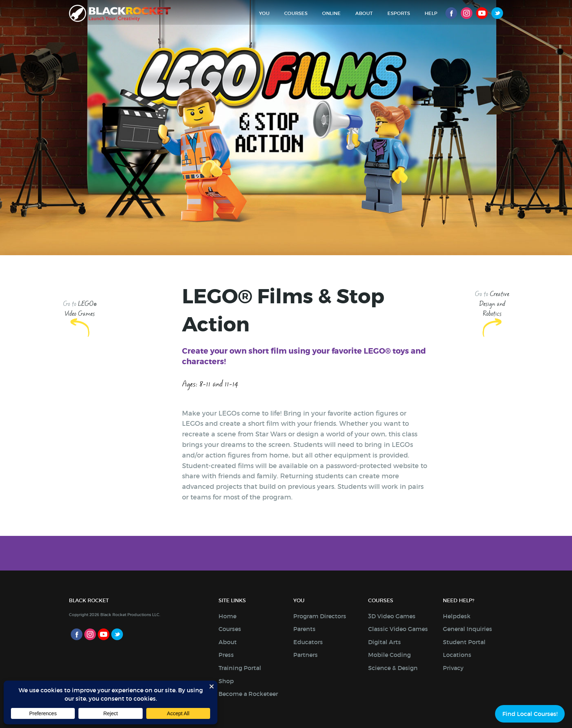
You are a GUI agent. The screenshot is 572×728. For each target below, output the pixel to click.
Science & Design (393, 668)
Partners (306, 655)
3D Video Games (392, 616)
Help (431, 13)
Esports (399, 13)
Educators (308, 642)
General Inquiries (467, 629)
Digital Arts (384, 642)
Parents (304, 629)
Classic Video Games (398, 629)
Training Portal (240, 668)
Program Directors (320, 616)
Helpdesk (457, 616)
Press (226, 655)
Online (331, 13)
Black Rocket (120, 13)
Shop (226, 681)
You (264, 13)
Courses (296, 13)
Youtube (482, 13)
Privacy (453, 668)
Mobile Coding (389, 655)
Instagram (467, 13)
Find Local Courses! (530, 714)
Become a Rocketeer (248, 694)
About (364, 13)
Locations (457, 655)
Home (227, 616)
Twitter (497, 13)
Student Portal (464, 642)
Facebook (451, 13)
